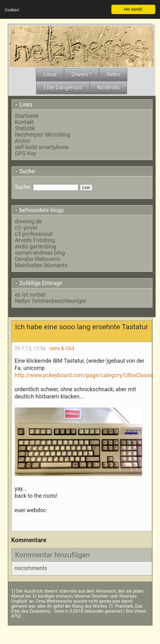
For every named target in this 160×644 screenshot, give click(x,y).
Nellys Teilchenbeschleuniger (51, 300)
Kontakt (25, 121)
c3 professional (34, 233)
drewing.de (29, 220)
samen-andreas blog (40, 252)
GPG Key (26, 152)
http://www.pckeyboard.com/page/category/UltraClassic (84, 374)
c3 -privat (26, 226)
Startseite (27, 115)
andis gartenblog (36, 245)
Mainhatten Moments (41, 264)
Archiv (23, 140)
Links (23, 103)
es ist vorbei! (31, 293)
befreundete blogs (39, 209)
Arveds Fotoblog (35, 239)
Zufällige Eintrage (38, 282)
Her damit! (133, 8)
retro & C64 (62, 348)
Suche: (25, 170)
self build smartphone (42, 146)
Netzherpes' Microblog (43, 133)
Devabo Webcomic (38, 258)
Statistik (25, 127)
